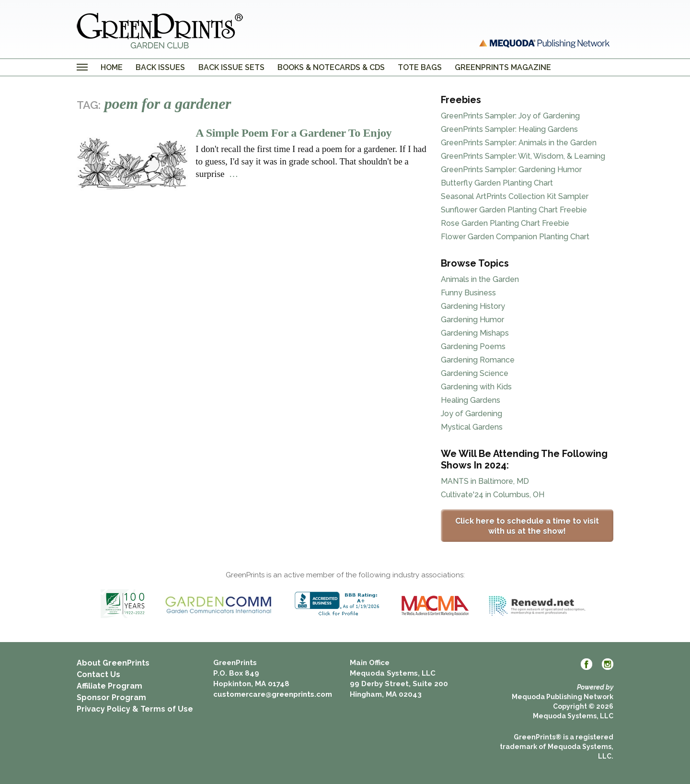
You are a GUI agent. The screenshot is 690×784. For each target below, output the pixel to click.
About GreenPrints (113, 663)
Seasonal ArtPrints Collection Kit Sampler (515, 196)
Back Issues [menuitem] (160, 67)
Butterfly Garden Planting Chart (497, 183)
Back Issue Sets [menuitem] (231, 67)
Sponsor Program (111, 697)
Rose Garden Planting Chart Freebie (505, 223)
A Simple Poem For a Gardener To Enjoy (293, 133)
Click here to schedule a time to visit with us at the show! (527, 526)
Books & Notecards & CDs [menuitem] (331, 67)
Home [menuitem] (112, 67)
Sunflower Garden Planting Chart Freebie (514, 210)
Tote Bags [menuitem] (420, 67)
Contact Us (98, 674)
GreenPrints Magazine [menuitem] (503, 67)
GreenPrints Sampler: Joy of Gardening (510, 116)
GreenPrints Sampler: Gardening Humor (511, 170)
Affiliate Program (109, 686)
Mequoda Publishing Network (563, 697)
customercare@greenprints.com (273, 694)
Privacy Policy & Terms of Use (135, 709)
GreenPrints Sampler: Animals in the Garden (519, 143)
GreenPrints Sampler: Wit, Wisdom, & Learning (523, 156)
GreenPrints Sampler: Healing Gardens (509, 129)
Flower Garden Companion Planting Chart (515, 237)
